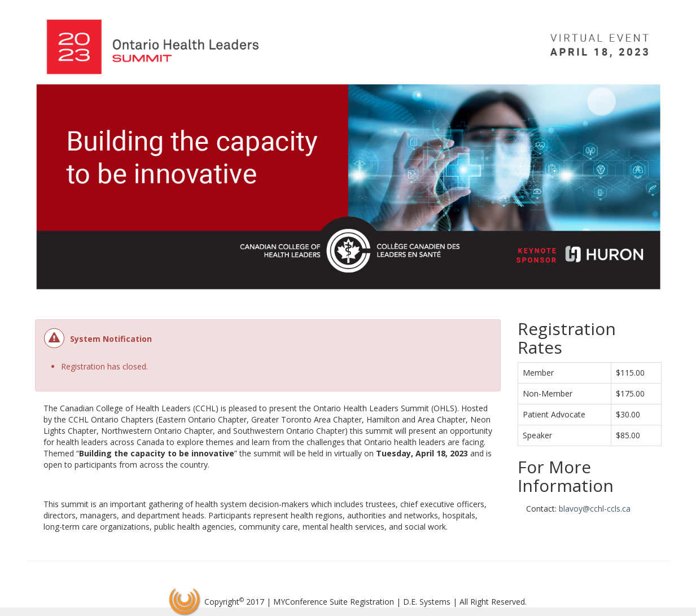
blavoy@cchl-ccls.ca (595, 509)
